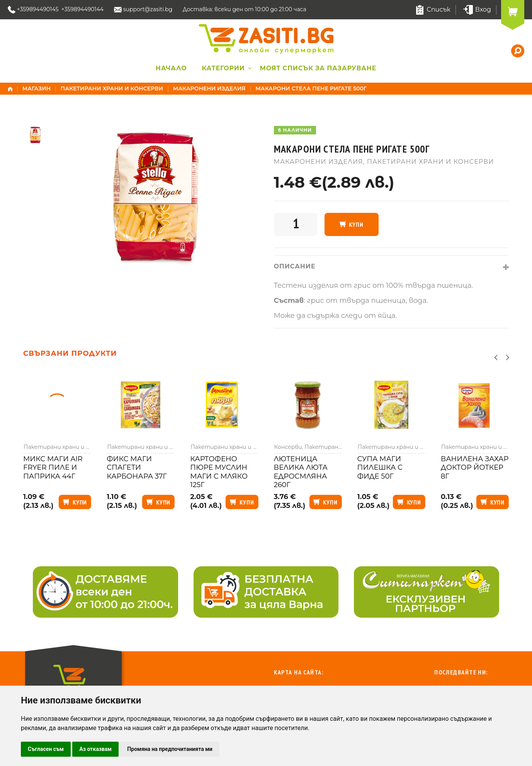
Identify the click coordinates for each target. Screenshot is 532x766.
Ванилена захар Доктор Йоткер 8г (475, 468)
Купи (356, 224)
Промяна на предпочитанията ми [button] (170, 749)
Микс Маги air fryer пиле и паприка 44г (53, 468)
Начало (171, 68)
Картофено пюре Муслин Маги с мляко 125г (219, 472)
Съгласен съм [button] (46, 749)
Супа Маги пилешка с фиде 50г (380, 468)
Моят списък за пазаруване (318, 68)
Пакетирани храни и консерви (112, 88)
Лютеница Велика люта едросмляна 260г (300, 472)
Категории (223, 68)
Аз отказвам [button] (95, 749)
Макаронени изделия (209, 88)
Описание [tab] (295, 266)
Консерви (288, 447)
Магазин (37, 88)
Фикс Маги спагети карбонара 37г (137, 468)
